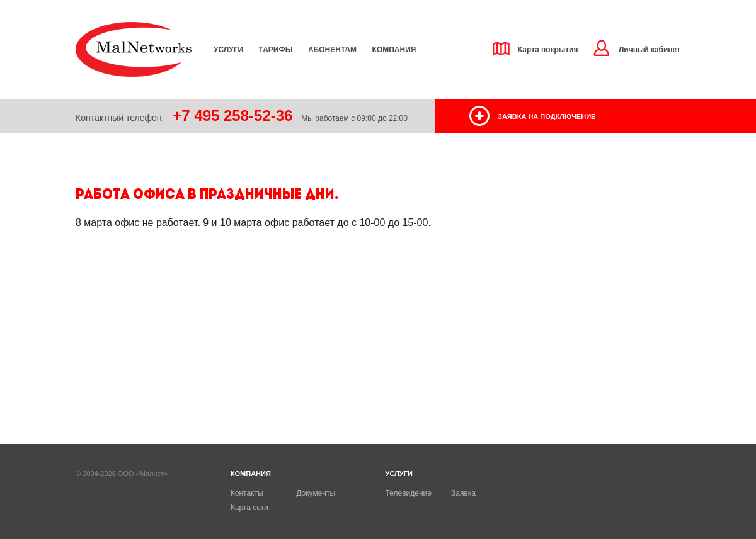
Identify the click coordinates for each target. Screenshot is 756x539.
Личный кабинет (650, 50)
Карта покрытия (548, 50)
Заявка (463, 493)
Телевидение (409, 493)
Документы (316, 493)
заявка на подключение (547, 116)
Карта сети (249, 508)
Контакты (247, 493)
